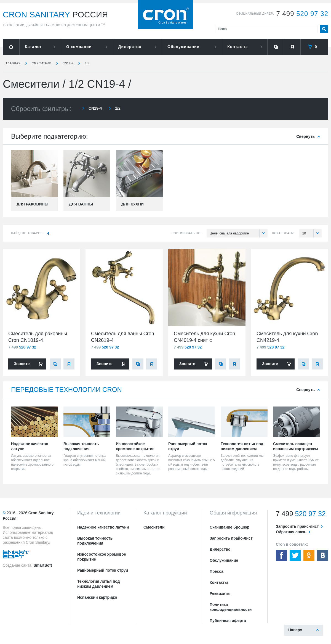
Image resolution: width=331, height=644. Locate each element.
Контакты (237, 47)
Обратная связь (291, 532)
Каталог (33, 47)
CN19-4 (68, 63)
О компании (79, 47)
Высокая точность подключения (95, 541)
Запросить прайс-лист (231, 538)
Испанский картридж (97, 597)
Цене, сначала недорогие (239, 233)
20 (312, 233)
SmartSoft (43, 565)
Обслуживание (183, 47)
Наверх (295, 630)
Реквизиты (220, 593)
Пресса (217, 571)
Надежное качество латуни (103, 527)
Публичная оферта (228, 621)
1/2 (87, 63)
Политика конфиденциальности (231, 607)
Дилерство (130, 47)
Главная (13, 63)
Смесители (42, 63)
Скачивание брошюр (229, 527)
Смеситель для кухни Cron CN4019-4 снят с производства (205, 340)
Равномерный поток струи (103, 570)
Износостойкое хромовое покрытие (102, 557)
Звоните (22, 364)
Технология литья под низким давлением (98, 584)
